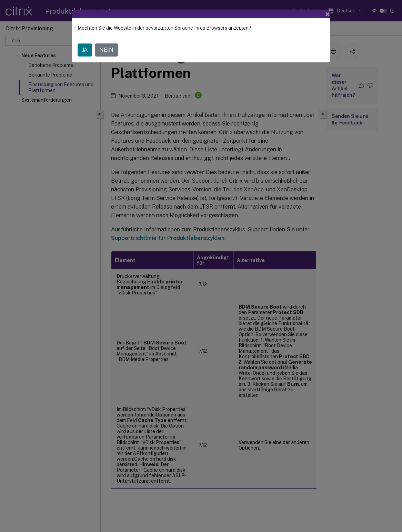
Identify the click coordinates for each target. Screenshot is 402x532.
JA (85, 50)
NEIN (106, 50)
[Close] (328, 14)
